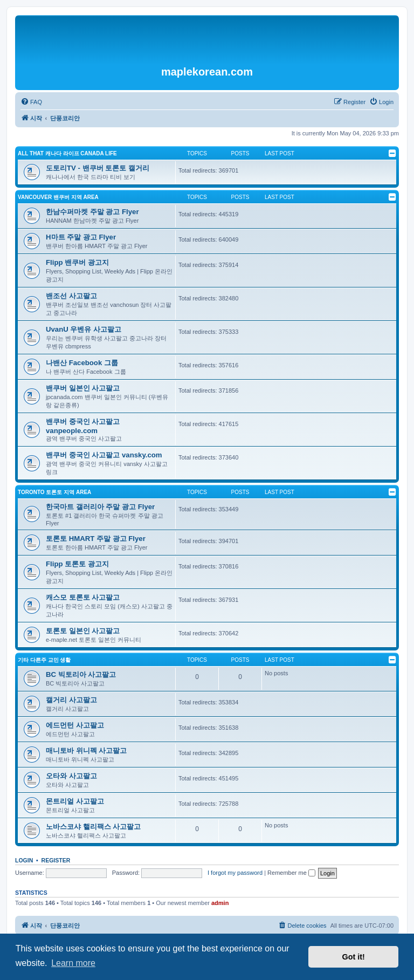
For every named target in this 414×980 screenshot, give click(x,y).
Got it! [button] (354, 957)
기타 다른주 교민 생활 (44, 660)
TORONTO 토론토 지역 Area (54, 492)
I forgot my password (235, 873)
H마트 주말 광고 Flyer (81, 237)
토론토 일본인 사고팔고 (83, 631)
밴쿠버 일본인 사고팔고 (83, 388)
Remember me (291, 873)
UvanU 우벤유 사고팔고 (84, 329)
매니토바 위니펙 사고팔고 (86, 751)
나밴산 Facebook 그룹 (82, 363)
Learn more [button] (73, 963)
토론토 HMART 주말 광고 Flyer (96, 539)
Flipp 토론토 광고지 (77, 564)
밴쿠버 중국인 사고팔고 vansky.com (104, 455)
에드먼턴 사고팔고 (75, 725)
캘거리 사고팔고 (71, 700)
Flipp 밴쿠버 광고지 (77, 262)
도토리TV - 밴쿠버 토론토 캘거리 (98, 168)
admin (220, 903)
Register (56, 860)
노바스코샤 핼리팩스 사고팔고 (93, 827)
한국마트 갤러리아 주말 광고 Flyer (100, 507)
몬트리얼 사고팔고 (75, 801)
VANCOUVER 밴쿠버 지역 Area (58, 197)
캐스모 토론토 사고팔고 (83, 597)
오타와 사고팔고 (71, 776)
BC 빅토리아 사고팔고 (81, 674)
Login (24, 860)
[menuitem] (31, 102)
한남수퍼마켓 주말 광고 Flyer (92, 212)
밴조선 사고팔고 (71, 296)
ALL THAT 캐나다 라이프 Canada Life (67, 153)
